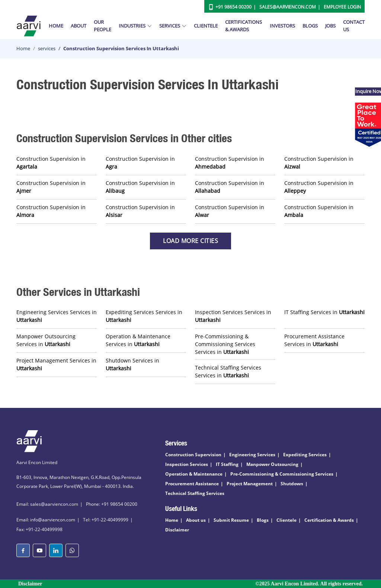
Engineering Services (252, 455)
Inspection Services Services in (233, 316)
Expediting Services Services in (144, 316)
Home (56, 26)
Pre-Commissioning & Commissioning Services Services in (225, 344)
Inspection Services (187, 464)
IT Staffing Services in (324, 312)
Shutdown (292, 484)
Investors (282, 26)
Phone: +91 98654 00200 (112, 504)
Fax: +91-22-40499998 (39, 529)
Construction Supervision (193, 455)
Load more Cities (190, 241)
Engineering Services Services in (57, 316)
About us (196, 520)
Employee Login (342, 7)
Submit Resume (231, 520)
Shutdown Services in (132, 364)
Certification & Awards (329, 520)
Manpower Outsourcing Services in (46, 340)
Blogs (310, 26)
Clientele (206, 26)
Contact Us (354, 26)
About (79, 26)
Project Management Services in (56, 364)
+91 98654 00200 (233, 7)
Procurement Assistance (192, 484)
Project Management (250, 484)
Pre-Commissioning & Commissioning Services (282, 474)
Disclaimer (177, 530)
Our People (103, 26)
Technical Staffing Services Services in (228, 371)
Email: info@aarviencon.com (46, 520)
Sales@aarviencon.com (288, 7)
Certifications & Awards (244, 26)
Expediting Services (305, 455)
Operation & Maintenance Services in (138, 340)
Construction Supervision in (51, 163)
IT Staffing (227, 464)
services (47, 48)
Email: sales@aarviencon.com (47, 504)
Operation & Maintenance (194, 474)
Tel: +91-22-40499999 (106, 520)
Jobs (330, 26)
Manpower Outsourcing (272, 464)
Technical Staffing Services (195, 493)
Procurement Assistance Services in (314, 340)
